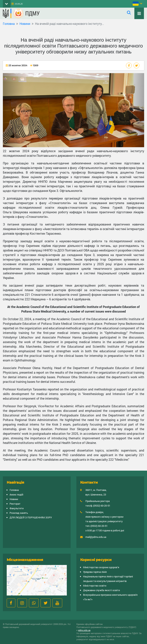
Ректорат (15, 504)
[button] (13, 110)
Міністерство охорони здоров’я (101, 567)
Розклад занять (19, 513)
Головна (9, 24)
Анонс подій (16, 495)
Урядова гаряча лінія (95, 572)
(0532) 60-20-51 (102, 506)
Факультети (17, 508)
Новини (25, 24)
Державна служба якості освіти (101, 590)
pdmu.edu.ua (84, 630)
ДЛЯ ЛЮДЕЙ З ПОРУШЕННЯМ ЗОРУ (31, 517)
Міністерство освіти (95, 586)
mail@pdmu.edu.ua (96, 537)
